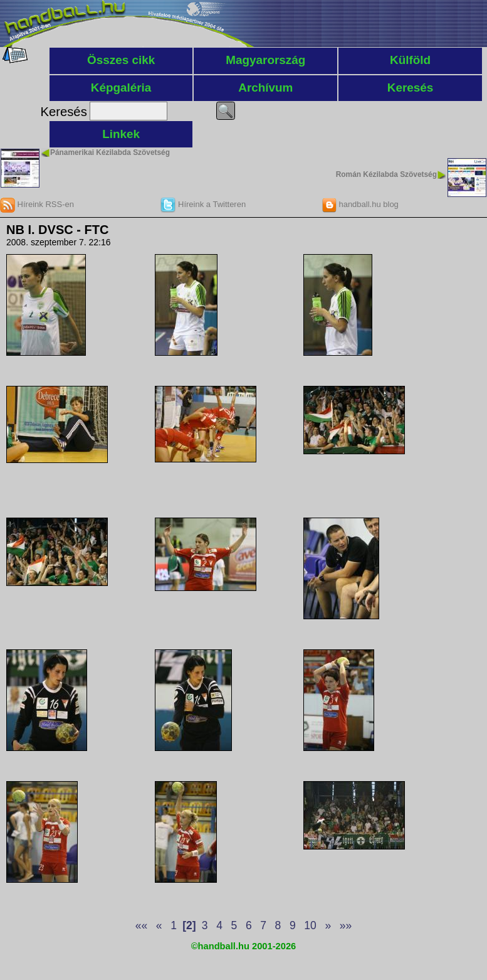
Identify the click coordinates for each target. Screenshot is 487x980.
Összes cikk (121, 60)
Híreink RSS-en (37, 204)
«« (141, 925)
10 (310, 925)
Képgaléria (121, 88)
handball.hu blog (360, 204)
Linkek (121, 134)
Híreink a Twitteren (203, 204)
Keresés (411, 88)
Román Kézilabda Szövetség (386, 174)
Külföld (410, 60)
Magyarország (265, 60)
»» (346, 925)
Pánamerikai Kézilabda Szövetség (110, 152)
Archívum (265, 88)
